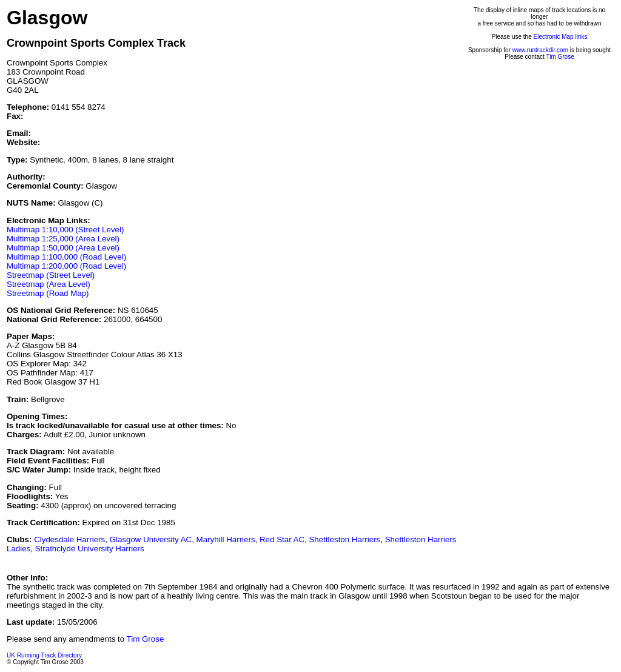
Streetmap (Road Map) (48, 293)
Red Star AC (282, 539)
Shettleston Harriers (344, 539)
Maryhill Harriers (226, 539)
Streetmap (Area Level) (49, 284)
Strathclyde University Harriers (90, 549)
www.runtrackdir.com (540, 50)
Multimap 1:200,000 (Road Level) (66, 266)
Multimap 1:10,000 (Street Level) (65, 230)
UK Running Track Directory (44, 655)
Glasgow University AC (151, 539)
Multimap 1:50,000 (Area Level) (63, 248)
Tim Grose (560, 57)
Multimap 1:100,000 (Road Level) (66, 257)
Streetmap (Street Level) (51, 275)
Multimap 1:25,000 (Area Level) (63, 239)
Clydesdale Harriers (69, 539)
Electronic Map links (561, 37)
